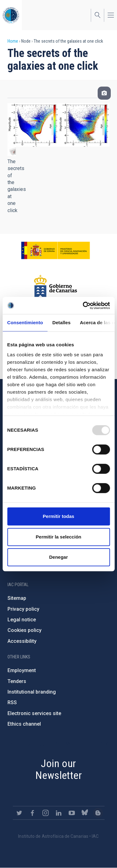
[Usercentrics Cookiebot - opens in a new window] (83, 306)
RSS (12, 702)
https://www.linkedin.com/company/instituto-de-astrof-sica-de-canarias (59, 813)
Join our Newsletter (58, 769)
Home (13, 41)
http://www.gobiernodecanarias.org (56, 287)
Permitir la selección (59, 537)
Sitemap (17, 598)
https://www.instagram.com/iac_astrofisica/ (46, 813)
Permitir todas (58, 516)
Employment (22, 670)
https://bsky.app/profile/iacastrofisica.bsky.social (85, 813)
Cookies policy (24, 630)
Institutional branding (32, 692)
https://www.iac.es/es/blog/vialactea (98, 813)
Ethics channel (24, 724)
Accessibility (22, 641)
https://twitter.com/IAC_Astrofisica (19, 813)
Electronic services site (34, 713)
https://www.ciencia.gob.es (56, 250)
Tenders (17, 681)
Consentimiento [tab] (25, 323)
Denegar (58, 557)
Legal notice (22, 620)
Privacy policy (23, 609)
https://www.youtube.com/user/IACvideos (72, 813)
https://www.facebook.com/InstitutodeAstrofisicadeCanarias (32, 813)
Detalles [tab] (61, 323)
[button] (12, 152)
